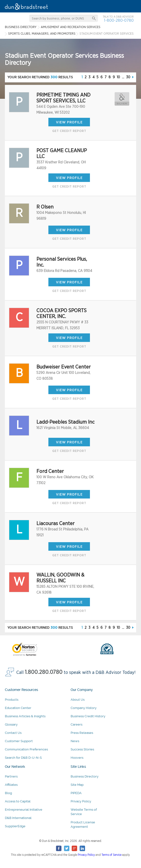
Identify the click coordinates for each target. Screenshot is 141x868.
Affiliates (11, 785)
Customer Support (19, 741)
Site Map (77, 785)
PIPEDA (76, 793)
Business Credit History (88, 716)
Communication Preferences (26, 749)
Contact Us (13, 733)
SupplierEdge (15, 826)
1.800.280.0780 (44, 672)
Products (12, 700)
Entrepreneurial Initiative (24, 810)
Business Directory (85, 776)
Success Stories (82, 749)
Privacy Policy (81, 801)
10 (118, 77)
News (75, 741)
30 (128, 77)
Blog (8, 793)
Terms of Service (111, 855)
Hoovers (77, 758)
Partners (11, 776)
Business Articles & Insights (25, 716)
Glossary (11, 724)
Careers (76, 724)
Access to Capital (18, 801)
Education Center (18, 708)
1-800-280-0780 (119, 20)
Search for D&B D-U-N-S (23, 758)
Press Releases (82, 733)
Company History (84, 708)
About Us (78, 700)
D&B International (18, 818)
